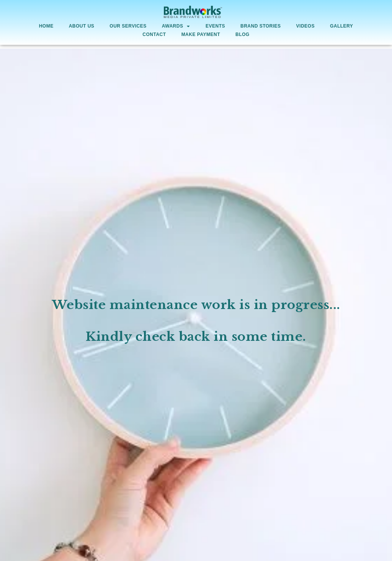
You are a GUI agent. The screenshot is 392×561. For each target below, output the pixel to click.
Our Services (128, 26)
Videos (305, 26)
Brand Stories (261, 26)
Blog (243, 34)
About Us (82, 26)
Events (215, 26)
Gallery (341, 26)
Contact (154, 34)
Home (46, 26)
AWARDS (176, 26)
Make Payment (201, 34)
